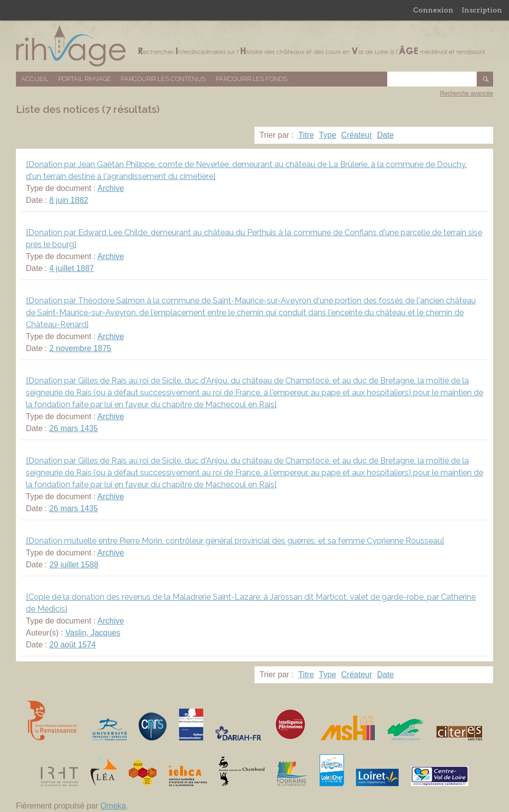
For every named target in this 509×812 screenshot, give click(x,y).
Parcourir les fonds (252, 79)
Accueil (35, 79)
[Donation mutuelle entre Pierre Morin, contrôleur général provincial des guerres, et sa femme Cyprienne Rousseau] (235, 541)
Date (386, 135)
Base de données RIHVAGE (254, 46)
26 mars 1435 (74, 428)
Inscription (482, 10)
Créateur (356, 135)
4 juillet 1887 (72, 268)
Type (328, 135)
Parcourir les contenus (163, 79)
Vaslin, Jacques (93, 633)
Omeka (113, 806)
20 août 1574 (72, 645)
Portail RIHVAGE (85, 79)
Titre (306, 135)
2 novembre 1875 (80, 348)
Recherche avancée (467, 93)
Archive (111, 188)
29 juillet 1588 (74, 565)
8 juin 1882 (69, 200)
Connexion (433, 10)
